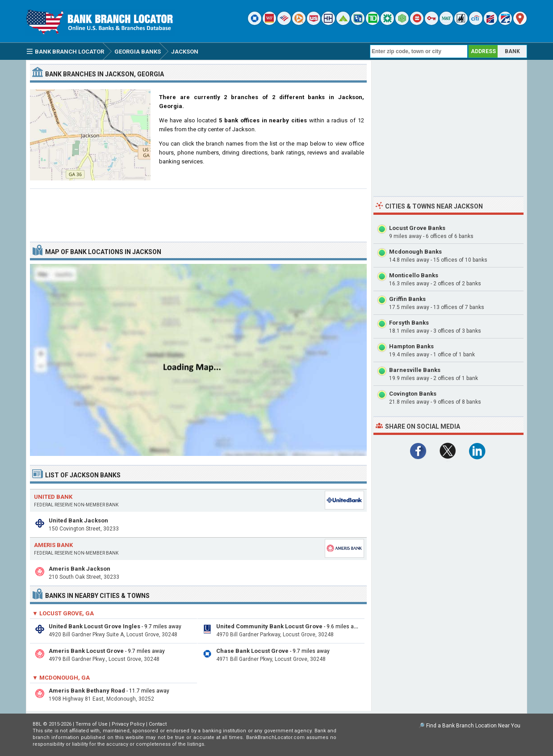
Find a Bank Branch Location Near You (473, 726)
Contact (158, 724)
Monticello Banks (414, 275)
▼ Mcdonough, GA (61, 678)
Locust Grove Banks (417, 228)
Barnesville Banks (415, 370)
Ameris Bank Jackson (80, 569)
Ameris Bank (53, 545)
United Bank (53, 497)
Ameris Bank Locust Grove (86, 651)
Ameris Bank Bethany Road (87, 691)
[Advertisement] (198, 212)
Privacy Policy (128, 724)
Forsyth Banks (409, 323)
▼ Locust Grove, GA (63, 613)
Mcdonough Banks (415, 252)
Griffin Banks (407, 299)
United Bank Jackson (78, 520)
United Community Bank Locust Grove (269, 626)
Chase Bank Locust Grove (252, 651)
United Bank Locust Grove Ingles (94, 626)
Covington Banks (413, 394)
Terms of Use (92, 724)
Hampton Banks (411, 346)
